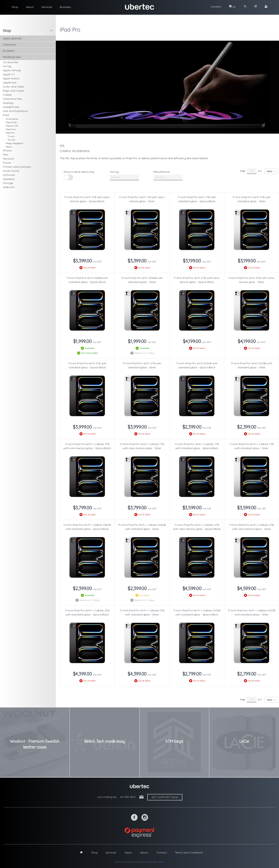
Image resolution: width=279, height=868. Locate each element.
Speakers (9, 179)
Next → (271, 171)
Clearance (9, 45)
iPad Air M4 (12, 126)
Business (65, 7)
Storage (8, 183)
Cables (7, 95)
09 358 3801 (128, 797)
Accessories (11, 62)
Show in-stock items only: (79, 172)
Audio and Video (14, 87)
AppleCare (10, 83)
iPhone (7, 150)
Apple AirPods (12, 70)
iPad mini (11, 129)
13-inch (12, 140)
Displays (8, 103)
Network (8, 159)
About (30, 7)
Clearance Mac (13, 99)
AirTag (7, 66)
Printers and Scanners (17, 167)
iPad (6, 115)
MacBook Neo (12, 57)
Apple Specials (12, 38)
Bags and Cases (13, 91)
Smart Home (11, 171)
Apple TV (9, 74)
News (128, 853)
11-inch (11, 136)
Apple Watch (11, 78)
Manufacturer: (162, 172)
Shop (15, 7)
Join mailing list (107, 797)
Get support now (165, 797)
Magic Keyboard (14, 143)
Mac (6, 155)
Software (9, 175)
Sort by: (115, 172)
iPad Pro (10, 133)
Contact (216, 7)
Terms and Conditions (189, 853)
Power (7, 163)
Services (47, 7)
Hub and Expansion (15, 111)
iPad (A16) (11, 122)
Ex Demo (9, 51)
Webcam (9, 187)
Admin (161, 862)
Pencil (9, 147)
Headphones (11, 107)
